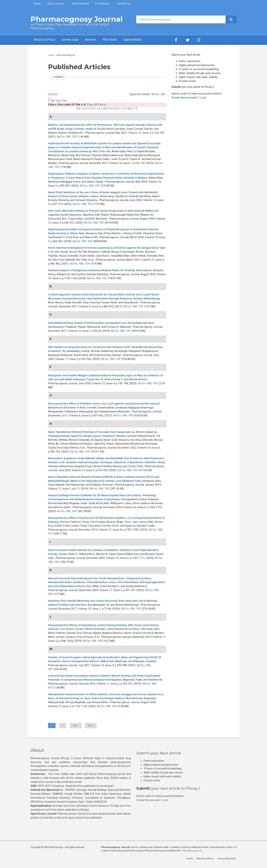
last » (91, 729)
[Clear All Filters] (97, 105)
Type (58, 101)
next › (76, 729)
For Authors (102, 4)
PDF (80, 137)
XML (163, 94)
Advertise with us (206, 862)
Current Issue (74, 40)
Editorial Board (80, 4)
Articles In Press (46, 40)
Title (52, 101)
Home (37, 4)
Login (204, 98)
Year (64, 101)
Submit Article (142, 40)
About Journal (55, 4)
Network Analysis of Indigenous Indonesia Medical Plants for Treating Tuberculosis (102, 270)
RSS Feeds (117, 40)
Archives (97, 40)
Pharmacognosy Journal (77, 19)
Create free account (185, 98)
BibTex (155, 94)
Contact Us (124, 4)
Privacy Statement (227, 862)
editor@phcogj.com (192, 855)
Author (54, 94)
